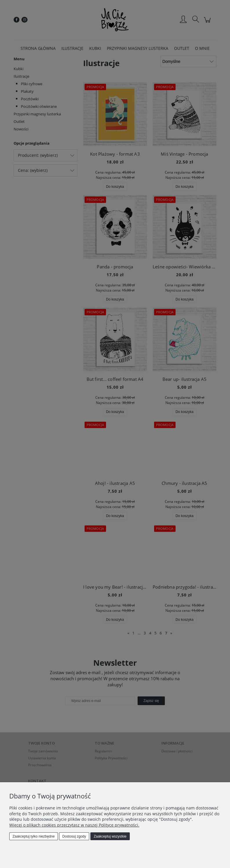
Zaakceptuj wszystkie (110, 836)
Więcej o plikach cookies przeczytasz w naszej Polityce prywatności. (74, 825)
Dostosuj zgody (74, 836)
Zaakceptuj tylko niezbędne (33, 836)
